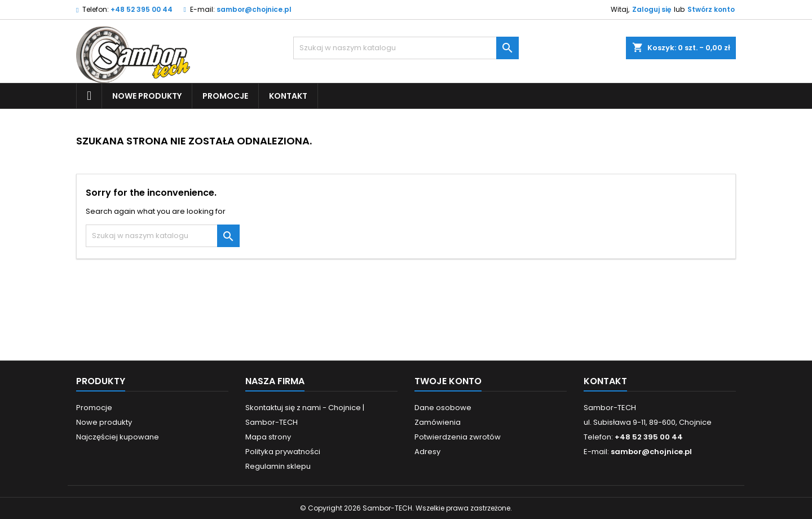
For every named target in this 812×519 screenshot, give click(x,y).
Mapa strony (268, 437)
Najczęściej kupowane (118, 437)
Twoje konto (448, 381)
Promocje (225, 96)
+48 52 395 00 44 (142, 9)
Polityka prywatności (283, 452)
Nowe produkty (147, 96)
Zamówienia (438, 422)
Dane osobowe (443, 408)
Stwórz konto (711, 9)
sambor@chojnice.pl (254, 9)
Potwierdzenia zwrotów (458, 437)
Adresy (427, 452)
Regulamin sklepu (278, 466)
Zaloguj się (652, 9)
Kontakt (288, 96)
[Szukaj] (406, 48)
